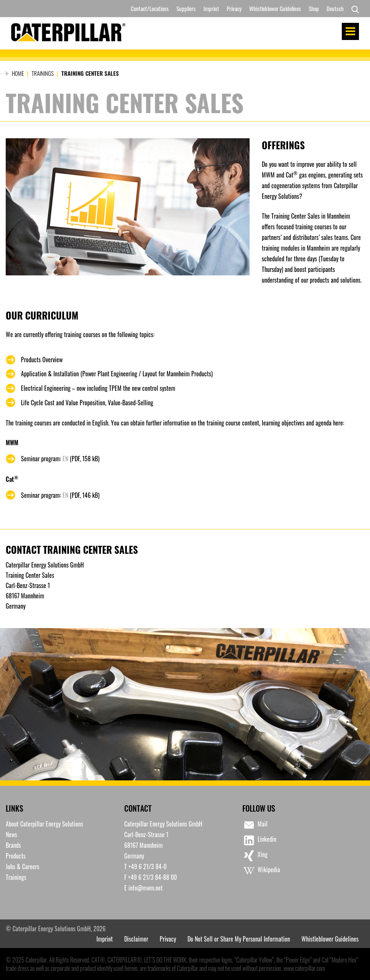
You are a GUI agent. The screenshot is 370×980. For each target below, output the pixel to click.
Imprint (211, 8)
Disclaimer (136, 939)
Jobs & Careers (22, 866)
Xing (255, 855)
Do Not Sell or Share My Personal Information (239, 939)
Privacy (234, 8)
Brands (13, 845)
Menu (350, 31)
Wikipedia (261, 871)
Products (16, 856)
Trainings (43, 73)
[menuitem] (335, 9)
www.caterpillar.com (304, 968)
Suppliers (186, 8)
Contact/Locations (150, 8)
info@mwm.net (146, 888)
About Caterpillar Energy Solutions (44, 824)
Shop (314, 8)
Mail (255, 825)
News (11, 835)
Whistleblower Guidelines (275, 8)
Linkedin (259, 840)
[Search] (353, 9)
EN (65, 459)
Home (18, 73)
